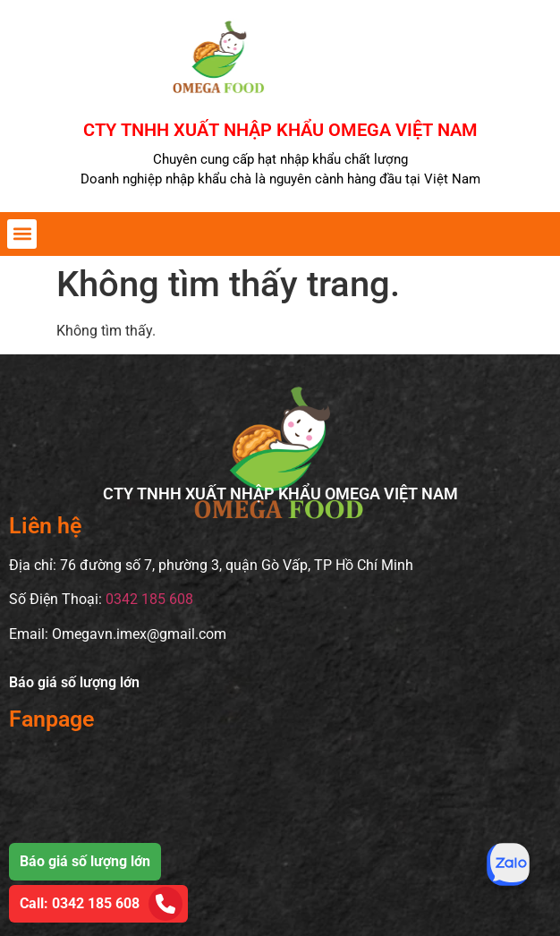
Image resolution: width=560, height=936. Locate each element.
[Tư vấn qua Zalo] (508, 864)
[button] (22, 234)
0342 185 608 (149, 599)
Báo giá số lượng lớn (74, 682)
